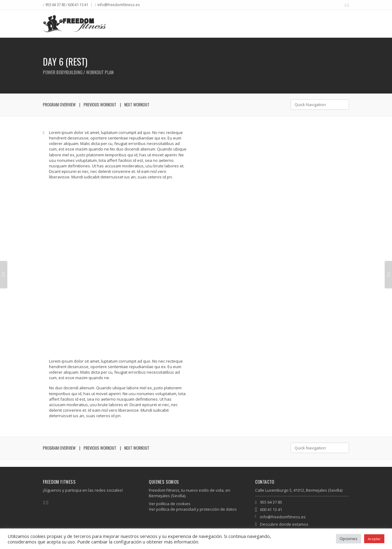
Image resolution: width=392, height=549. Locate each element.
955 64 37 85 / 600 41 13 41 (67, 5)
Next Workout (137, 105)
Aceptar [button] (374, 539)
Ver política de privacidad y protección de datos (193, 509)
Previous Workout (100, 105)
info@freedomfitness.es (119, 5)
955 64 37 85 (271, 502)
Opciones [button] (349, 539)
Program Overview (59, 105)
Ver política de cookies (170, 504)
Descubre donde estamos (284, 524)
